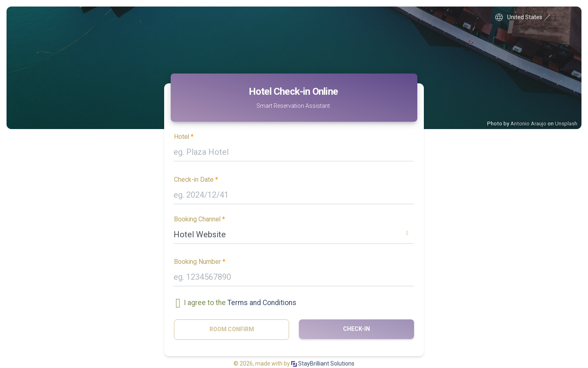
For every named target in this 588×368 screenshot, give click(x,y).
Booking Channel (197, 219)
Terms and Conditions (262, 303)
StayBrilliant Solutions (323, 364)
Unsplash (566, 124)
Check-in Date (194, 180)
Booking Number (197, 262)
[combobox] (294, 236)
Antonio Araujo (528, 124)
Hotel (182, 137)
